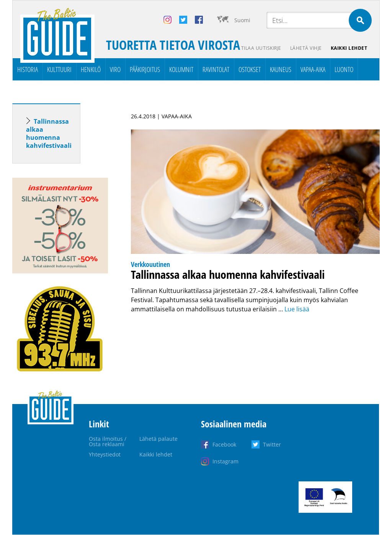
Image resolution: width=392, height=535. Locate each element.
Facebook (224, 444)
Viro (115, 69)
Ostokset (250, 69)
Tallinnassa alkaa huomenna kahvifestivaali (49, 133)
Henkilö (91, 69)
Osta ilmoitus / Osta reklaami (108, 441)
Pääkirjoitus (145, 69)
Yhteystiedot (105, 454)
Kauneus (281, 69)
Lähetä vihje (306, 48)
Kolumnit (181, 69)
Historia (28, 69)
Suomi (242, 20)
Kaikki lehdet (349, 48)
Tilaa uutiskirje (261, 48)
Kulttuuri (59, 69)
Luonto (344, 69)
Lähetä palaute (158, 439)
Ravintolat (216, 69)
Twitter (272, 444)
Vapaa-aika (313, 69)
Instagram (225, 461)
